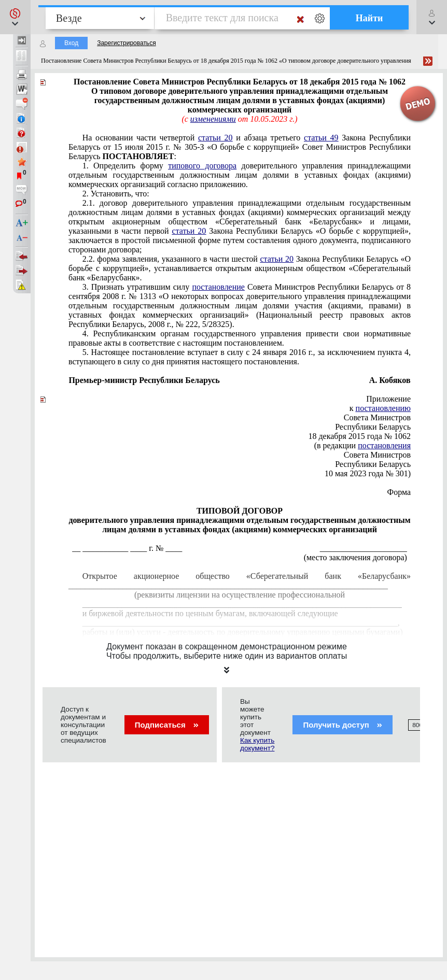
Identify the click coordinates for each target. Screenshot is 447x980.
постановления (384, 445)
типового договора (202, 166)
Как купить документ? (257, 744)
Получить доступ (343, 725)
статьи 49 (321, 138)
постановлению (383, 408)
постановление (218, 287)
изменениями (213, 119)
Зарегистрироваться (126, 43)
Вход (71, 43)
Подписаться (167, 725)
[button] (15, 17)
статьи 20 (215, 138)
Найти (369, 18)
